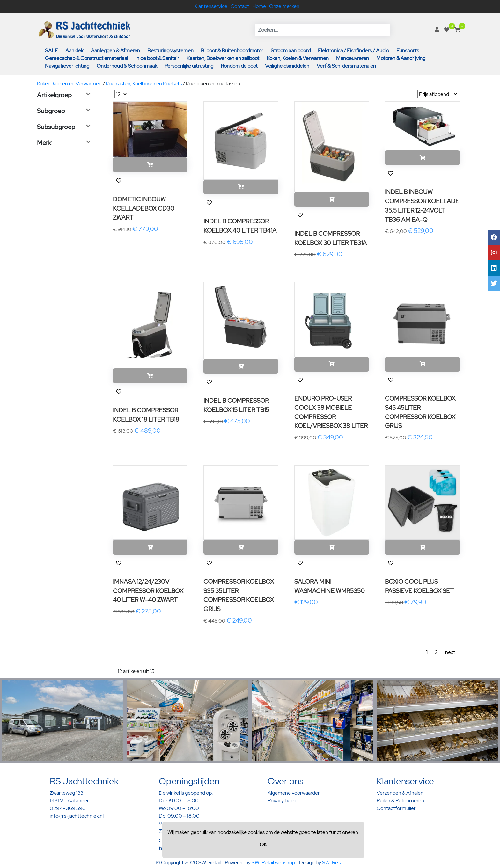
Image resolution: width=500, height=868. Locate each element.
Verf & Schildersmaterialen (346, 66)
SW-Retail (333, 862)
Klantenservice (211, 6)
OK (263, 845)
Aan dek (74, 51)
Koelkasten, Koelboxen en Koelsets (144, 84)
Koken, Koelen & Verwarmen (298, 58)
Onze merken (284, 6)
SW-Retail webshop (273, 862)
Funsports (408, 51)
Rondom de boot (239, 66)
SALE (51, 51)
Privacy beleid (283, 801)
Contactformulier (396, 808)
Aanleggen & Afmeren (115, 51)
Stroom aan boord (291, 51)
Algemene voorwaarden (294, 793)
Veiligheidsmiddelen (287, 66)
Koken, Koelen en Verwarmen (69, 84)
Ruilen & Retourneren (400, 801)
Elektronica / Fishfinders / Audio (353, 51)
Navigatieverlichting (67, 66)
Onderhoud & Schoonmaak (127, 66)
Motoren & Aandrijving (401, 58)
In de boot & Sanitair (157, 58)
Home (259, 6)
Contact (240, 6)
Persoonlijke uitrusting (189, 66)
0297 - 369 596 (68, 808)
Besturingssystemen (170, 51)
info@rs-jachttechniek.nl (77, 816)
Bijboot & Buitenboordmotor (232, 51)
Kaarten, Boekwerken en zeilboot (223, 58)
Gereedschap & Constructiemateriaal (86, 58)
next (450, 652)
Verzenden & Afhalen (400, 793)
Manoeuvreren (353, 58)
